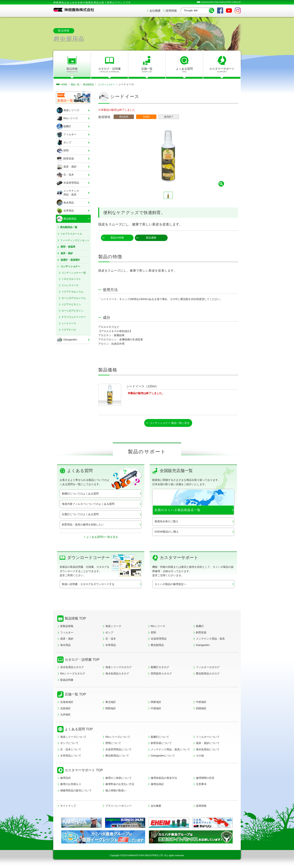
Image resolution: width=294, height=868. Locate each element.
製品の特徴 (117, 238)
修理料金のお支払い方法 (120, 785)
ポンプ (109, 634)
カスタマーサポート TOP (84, 771)
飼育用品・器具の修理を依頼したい (83, 526)
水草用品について (71, 757)
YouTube (229, 10)
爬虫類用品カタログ (208, 675)
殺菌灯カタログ (160, 668)
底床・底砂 (67, 640)
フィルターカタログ (208, 668)
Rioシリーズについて (118, 738)
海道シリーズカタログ (118, 668)
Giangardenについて (163, 757)
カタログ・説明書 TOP (82, 661)
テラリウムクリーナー (74, 317)
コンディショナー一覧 (74, 273)
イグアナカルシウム (72, 292)
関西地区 (111, 709)
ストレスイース (70, 285)
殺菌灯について (160, 738)
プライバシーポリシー (118, 807)
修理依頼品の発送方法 (164, 779)
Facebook (220, 10)
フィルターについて (208, 738)
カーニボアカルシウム (74, 298)
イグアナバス (69, 330)
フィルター (67, 634)
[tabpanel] (168, 156)
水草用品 (111, 646)
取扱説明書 (67, 681)
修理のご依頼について (118, 779)
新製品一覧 (65, 101)
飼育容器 (201, 634)
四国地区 (201, 709)
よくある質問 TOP (79, 730)
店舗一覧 (147, 70)
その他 (200, 757)
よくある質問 (184, 70)
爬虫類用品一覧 (69, 227)
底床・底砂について (208, 744)
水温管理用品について (118, 751)
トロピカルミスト (71, 279)
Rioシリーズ (158, 627)
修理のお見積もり (71, 785)
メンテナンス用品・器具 (210, 640)
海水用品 (65, 646)
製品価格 (151, 238)
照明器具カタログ (161, 675)
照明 (153, 634)
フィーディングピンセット (75, 240)
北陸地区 (65, 709)
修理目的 (65, 779)
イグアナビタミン (71, 304)
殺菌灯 (200, 627)
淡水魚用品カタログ (72, 668)
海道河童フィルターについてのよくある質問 (88, 505)
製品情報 (72, 70)
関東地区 (156, 703)
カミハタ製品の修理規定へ (170, 585)
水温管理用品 (159, 640)
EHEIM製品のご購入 (167, 533)
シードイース (69, 323)
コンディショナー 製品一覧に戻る (170, 423)
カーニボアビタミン (72, 311)
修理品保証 (157, 785)
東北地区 (111, 703)
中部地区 (201, 703)
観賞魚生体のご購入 (166, 522)
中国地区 (156, 709)
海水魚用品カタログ (117, 675)
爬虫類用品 (157, 646)
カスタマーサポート (222, 70)
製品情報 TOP (75, 620)
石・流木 (111, 640)
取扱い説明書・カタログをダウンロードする (88, 585)
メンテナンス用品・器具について (170, 751)
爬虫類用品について (117, 757)
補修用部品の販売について (76, 792)
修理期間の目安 (205, 779)
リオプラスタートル (71, 234)
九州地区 (65, 716)
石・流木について (71, 751)
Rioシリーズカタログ (73, 675)
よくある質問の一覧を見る (102, 538)
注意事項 (201, 785)
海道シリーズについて (73, 738)
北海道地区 (67, 703)
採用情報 (171, 11)
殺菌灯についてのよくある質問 (80, 495)
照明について (113, 744)
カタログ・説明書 (110, 70)
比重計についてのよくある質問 (80, 515)
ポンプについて (69, 744)
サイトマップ (68, 807)
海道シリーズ (113, 627)
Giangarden (203, 646)
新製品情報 (67, 627)
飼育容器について (161, 744)
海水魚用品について (208, 751)
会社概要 (155, 11)
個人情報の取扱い (116, 792)
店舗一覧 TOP (75, 695)
